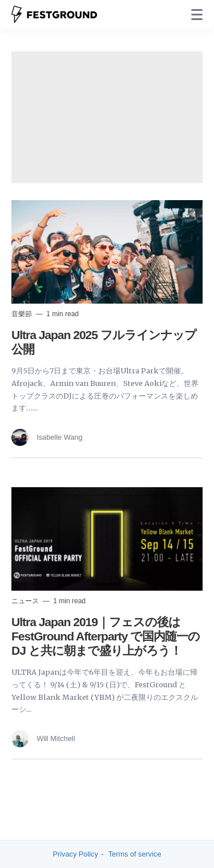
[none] (197, 15)
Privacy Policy (76, 854)
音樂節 (23, 314)
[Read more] (107, 252)
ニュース (26, 601)
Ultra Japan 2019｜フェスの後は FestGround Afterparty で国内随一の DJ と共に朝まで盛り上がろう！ (106, 636)
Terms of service (135, 854)
